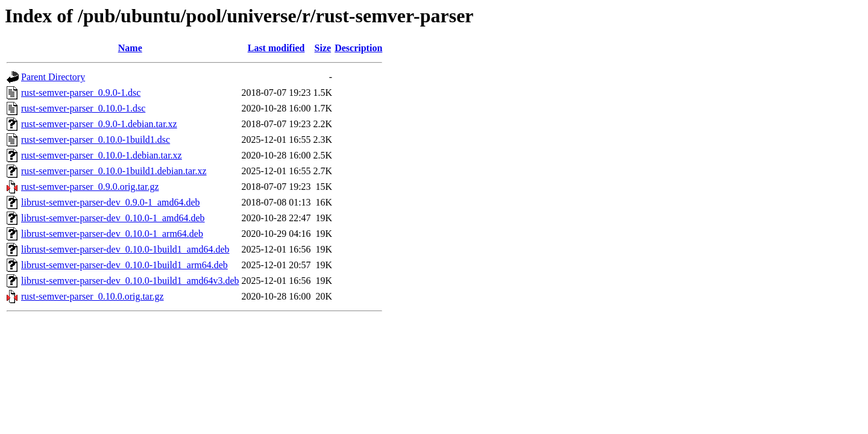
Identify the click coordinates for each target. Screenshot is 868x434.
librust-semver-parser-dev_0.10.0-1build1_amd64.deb (125, 249)
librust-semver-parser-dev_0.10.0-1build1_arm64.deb (124, 265)
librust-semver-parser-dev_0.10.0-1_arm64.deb (112, 234)
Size (323, 48)
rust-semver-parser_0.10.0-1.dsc (83, 108)
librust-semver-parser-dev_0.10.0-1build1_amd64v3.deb (130, 281)
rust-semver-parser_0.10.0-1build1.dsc (96, 140)
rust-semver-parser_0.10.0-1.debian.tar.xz (102, 155)
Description (358, 48)
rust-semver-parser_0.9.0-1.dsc (81, 93)
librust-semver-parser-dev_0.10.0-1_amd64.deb (113, 218)
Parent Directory (53, 77)
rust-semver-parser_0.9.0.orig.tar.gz (90, 187)
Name (130, 48)
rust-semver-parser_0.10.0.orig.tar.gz (93, 296)
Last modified (276, 48)
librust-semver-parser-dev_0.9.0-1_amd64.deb (111, 202)
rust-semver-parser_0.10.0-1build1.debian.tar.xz (114, 171)
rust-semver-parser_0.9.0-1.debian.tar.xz (99, 124)
